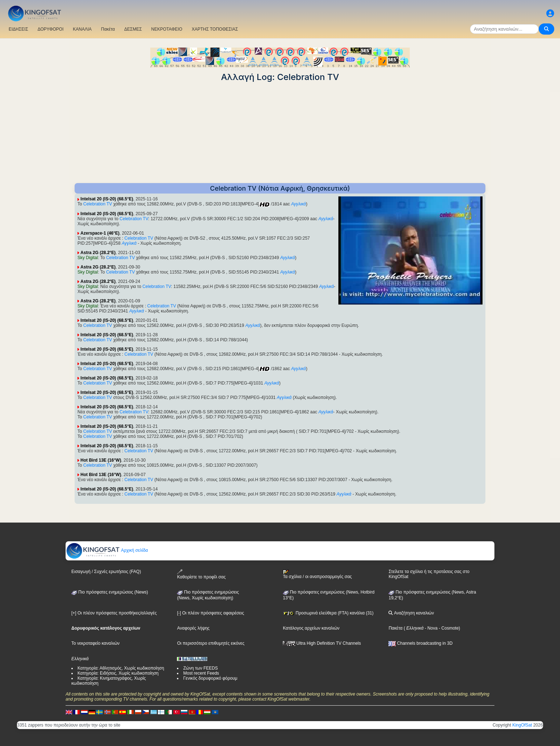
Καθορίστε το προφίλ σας (201, 574)
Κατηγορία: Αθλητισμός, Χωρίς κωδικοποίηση (121, 668)
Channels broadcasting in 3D (420, 643)
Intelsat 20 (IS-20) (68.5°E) (107, 199)
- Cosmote (448, 628)
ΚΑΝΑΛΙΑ (82, 29)
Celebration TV (98, 204)
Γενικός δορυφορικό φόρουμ (210, 678)
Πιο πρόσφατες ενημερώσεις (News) (110, 592)
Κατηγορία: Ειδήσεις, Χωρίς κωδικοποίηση (118, 673)
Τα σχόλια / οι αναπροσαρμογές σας (317, 574)
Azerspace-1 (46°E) (100, 233)
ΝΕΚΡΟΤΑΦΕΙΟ (167, 29)
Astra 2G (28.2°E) (98, 253)
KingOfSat (522, 725)
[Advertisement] (280, 133)
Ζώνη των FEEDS (200, 668)
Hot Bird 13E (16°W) (101, 460)
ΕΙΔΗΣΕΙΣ (18, 29)
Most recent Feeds (201, 673)
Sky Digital (88, 258)
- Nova (430, 628)
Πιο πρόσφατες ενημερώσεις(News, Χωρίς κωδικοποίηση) (208, 595)
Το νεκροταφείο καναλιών (95, 643)
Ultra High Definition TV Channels (322, 643)
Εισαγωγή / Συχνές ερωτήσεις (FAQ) (106, 572)
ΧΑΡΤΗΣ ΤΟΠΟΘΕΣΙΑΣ (215, 29)
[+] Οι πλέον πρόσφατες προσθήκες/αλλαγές (114, 613)
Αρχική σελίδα (107, 550)
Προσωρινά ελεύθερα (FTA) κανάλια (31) (328, 613)
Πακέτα (108, 29)
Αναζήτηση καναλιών (411, 613)
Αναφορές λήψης (193, 628)
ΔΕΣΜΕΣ (133, 29)
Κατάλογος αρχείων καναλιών (311, 628)
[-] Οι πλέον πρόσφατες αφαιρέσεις (210, 613)
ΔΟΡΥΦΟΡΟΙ (50, 29)
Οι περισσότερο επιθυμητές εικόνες (211, 643)
